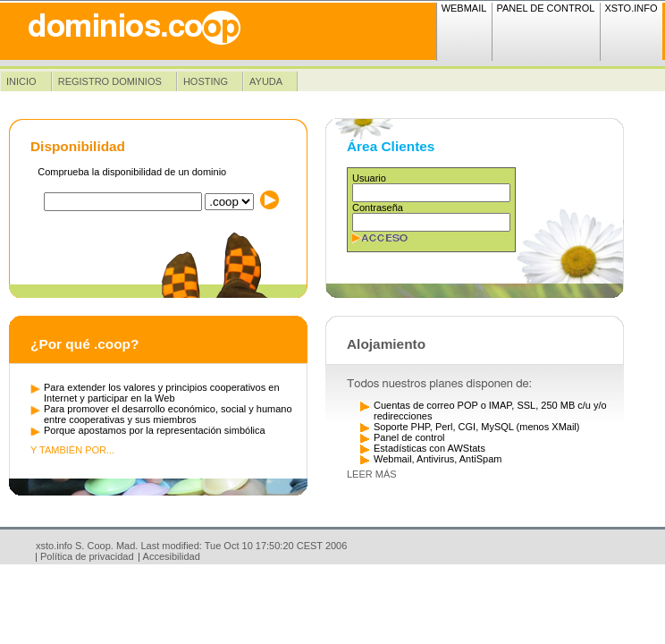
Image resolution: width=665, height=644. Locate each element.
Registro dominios (110, 81)
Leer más (372, 474)
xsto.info (631, 8)
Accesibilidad (172, 556)
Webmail (464, 8)
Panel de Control (545, 8)
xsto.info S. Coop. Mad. (87, 546)
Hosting (206, 81)
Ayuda (266, 81)
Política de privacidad (87, 556)
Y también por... (72, 450)
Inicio (21, 81)
